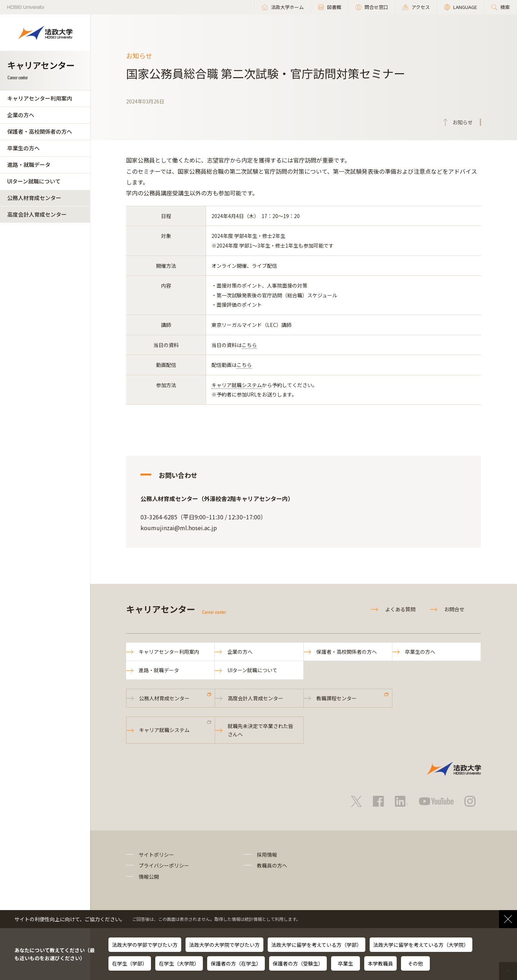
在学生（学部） (130, 963)
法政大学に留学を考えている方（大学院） (421, 945)
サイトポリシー (156, 855)
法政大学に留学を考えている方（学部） (317, 945)
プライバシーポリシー (164, 865)
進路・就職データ (29, 165)
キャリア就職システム (237, 385)
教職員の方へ (272, 865)
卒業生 (346, 963)
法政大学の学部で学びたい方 (145, 945)
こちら (249, 345)
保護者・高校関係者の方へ (40, 131)
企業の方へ (21, 115)
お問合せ (454, 609)
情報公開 (149, 877)
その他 (415, 963)
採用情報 (267, 855)
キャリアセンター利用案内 (40, 98)
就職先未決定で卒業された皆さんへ (260, 730)
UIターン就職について (34, 181)
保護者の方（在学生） (236, 963)
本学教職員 (380, 963)
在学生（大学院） (179, 963)
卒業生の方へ (23, 148)
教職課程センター (337, 698)
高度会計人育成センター (37, 214)
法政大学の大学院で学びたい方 (224, 945)
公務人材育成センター (34, 198)
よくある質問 (400, 609)
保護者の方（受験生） (298, 963)
